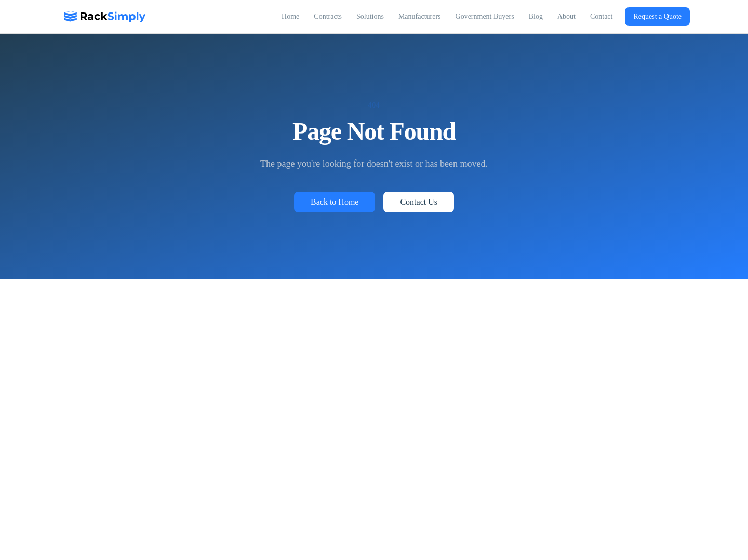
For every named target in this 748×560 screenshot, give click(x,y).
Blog (536, 16)
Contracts (328, 16)
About (566, 16)
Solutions (370, 16)
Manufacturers (420, 16)
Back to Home (335, 202)
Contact (602, 16)
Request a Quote (657, 16)
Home (290, 16)
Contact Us (419, 202)
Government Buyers (485, 16)
